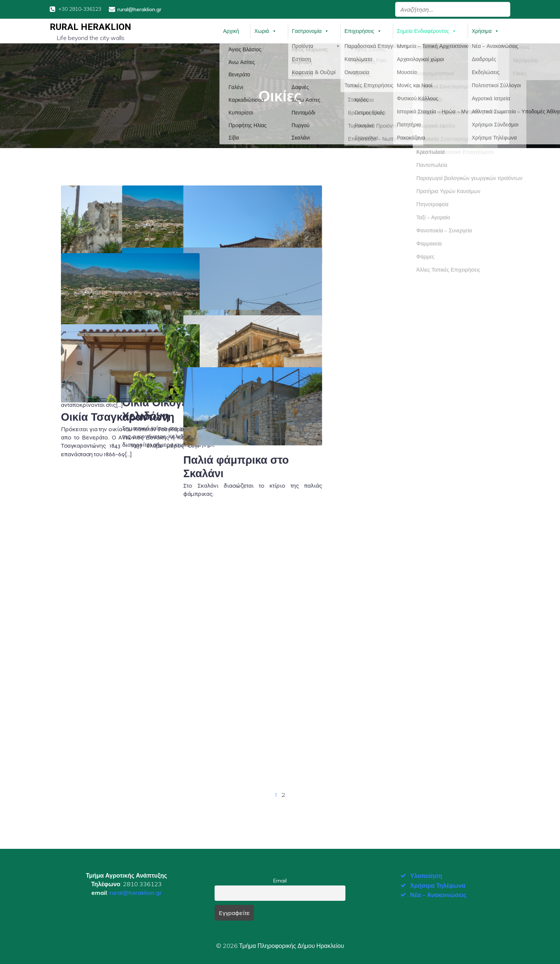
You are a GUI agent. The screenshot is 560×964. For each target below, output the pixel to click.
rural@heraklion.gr (136, 890)
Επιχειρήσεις (363, 30)
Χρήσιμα (485, 30)
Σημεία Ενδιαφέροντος (427, 30)
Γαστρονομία (311, 30)
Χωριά (265, 30)
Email (280, 878)
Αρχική (231, 30)
